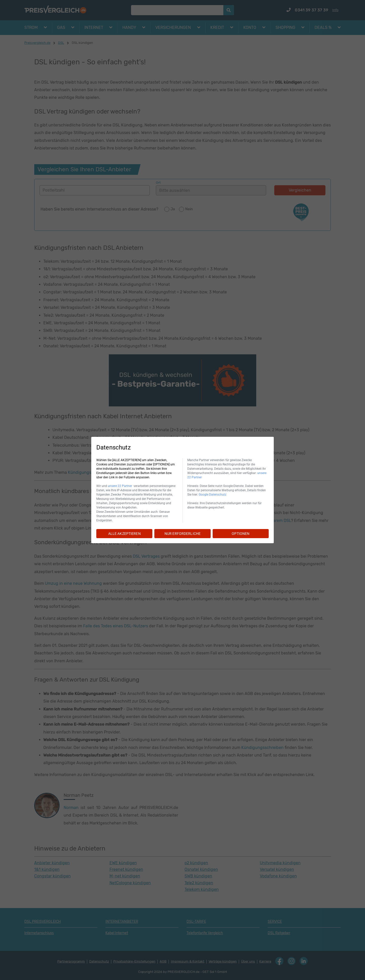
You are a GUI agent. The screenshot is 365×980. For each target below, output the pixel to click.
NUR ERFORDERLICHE (182, 534)
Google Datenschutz (213, 495)
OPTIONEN (241, 534)
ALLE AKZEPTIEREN (124, 534)
